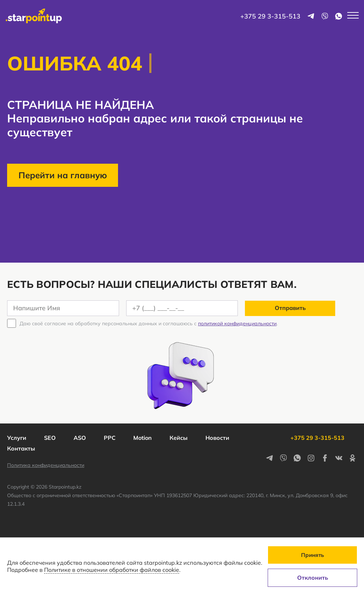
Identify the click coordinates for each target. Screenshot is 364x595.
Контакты (21, 448)
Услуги (17, 438)
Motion (143, 438)
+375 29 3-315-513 (270, 16)
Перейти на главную (63, 175)
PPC (110, 438)
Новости (217, 438)
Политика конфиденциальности (46, 465)
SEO (50, 438)
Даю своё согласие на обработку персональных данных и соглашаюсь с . (149, 323)
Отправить (290, 308)
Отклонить (313, 578)
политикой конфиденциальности (237, 323)
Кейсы (179, 438)
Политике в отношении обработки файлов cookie (112, 570)
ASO (80, 438)
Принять (312, 555)
